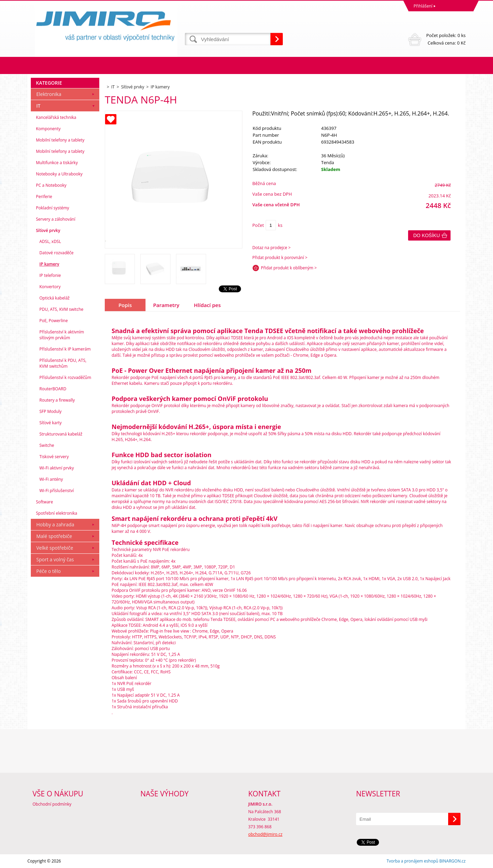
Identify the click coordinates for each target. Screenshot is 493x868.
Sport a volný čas (55, 559)
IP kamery (49, 264)
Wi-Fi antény (51, 479)
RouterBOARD (53, 389)
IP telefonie (50, 275)
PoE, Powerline (54, 321)
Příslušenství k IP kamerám (65, 349)
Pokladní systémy (53, 208)
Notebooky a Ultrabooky (59, 174)
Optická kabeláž (54, 298)
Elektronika (49, 94)
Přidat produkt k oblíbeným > (289, 268)
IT (38, 106)
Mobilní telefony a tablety (60, 140)
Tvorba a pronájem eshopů (412, 861)
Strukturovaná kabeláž (61, 434)
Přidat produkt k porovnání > (280, 258)
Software (45, 502)
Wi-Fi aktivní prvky (57, 468)
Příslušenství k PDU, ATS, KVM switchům (63, 363)
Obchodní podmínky (52, 804)
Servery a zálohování (56, 219)
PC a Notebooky (51, 185)
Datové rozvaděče (56, 253)
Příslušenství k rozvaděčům (65, 377)
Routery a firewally (57, 400)
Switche (47, 445)
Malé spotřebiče (54, 536)
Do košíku (427, 235)
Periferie (44, 197)
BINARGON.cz (452, 861)
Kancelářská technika (56, 117)
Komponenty (48, 129)
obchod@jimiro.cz (265, 834)
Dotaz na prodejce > (271, 248)
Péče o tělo (48, 571)
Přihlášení (423, 6)
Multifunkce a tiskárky (57, 163)
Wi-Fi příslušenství (57, 491)
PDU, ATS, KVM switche (61, 309)
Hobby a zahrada (55, 524)
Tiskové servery (54, 457)
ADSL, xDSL (50, 241)
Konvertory (50, 287)
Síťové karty (50, 423)
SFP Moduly (50, 411)
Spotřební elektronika (56, 513)
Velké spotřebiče (55, 548)
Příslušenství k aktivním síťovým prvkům (62, 335)
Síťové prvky (48, 230)
